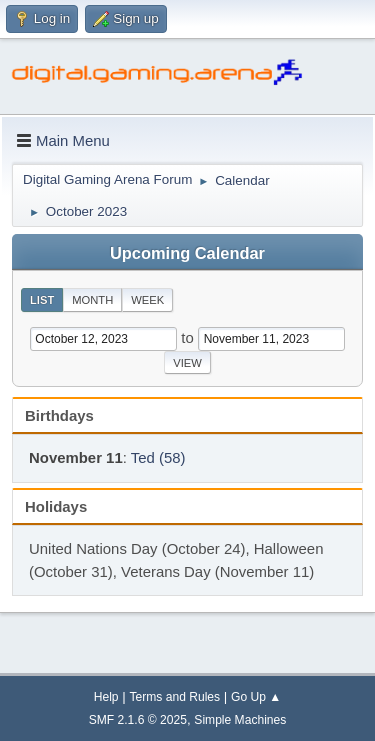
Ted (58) (158, 457)
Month (92, 300)
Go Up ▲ (256, 697)
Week (147, 300)
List (42, 300)
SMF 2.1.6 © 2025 (138, 720)
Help (106, 697)
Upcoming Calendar (187, 253)
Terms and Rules (175, 697)
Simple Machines (240, 720)
